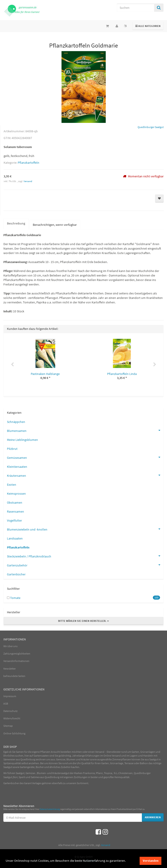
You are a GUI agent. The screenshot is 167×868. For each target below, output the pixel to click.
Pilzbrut (12, 449)
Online (107, 756)
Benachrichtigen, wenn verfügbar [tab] (55, 225)
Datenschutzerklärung (50, 809)
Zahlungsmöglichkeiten (17, 654)
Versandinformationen (16, 661)
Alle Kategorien (148, 26)
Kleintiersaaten (17, 467)
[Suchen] (135, 8)
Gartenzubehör (85, 565)
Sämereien (9, 759)
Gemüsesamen (85, 457)
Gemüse (61, 759)
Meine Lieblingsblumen (22, 440)
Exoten (12, 485)
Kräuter (85, 759)
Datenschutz (10, 711)
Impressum (10, 696)
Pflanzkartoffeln (29, 163)
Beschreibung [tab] (16, 223)
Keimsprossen (16, 494)
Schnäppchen (16, 422)
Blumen (71, 759)
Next (155, 365)
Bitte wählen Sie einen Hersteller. (83, 621)
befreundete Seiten (14, 676)
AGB (6, 704)
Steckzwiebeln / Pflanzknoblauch (85, 556)
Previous (12, 365)
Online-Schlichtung (14, 733)
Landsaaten (15, 538)
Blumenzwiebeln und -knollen (85, 529)
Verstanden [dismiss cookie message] (151, 861)
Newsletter (10, 669)
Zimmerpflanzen (122, 759)
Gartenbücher (16, 574)
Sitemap (8, 726)
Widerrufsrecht (12, 718)
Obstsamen (15, 503)
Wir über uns (10, 646)
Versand (28, 181)
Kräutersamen (85, 475)
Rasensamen (15, 511)
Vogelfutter (14, 520)
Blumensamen (85, 430)
